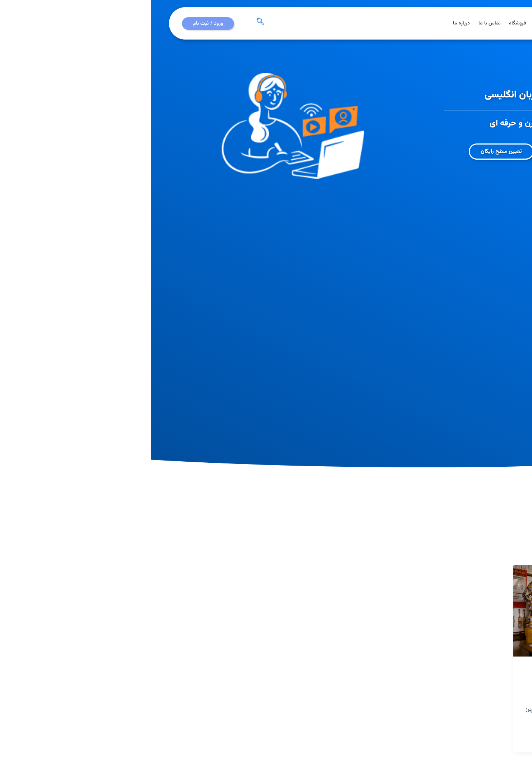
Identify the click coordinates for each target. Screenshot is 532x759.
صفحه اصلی (443, 23)
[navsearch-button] (109, 23)
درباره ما (310, 23)
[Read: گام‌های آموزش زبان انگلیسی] (443, 611)
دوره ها (391, 23)
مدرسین (508, 670)
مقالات (415, 23)
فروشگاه (367, 23)
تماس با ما (338, 23)
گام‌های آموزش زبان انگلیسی (476, 684)
